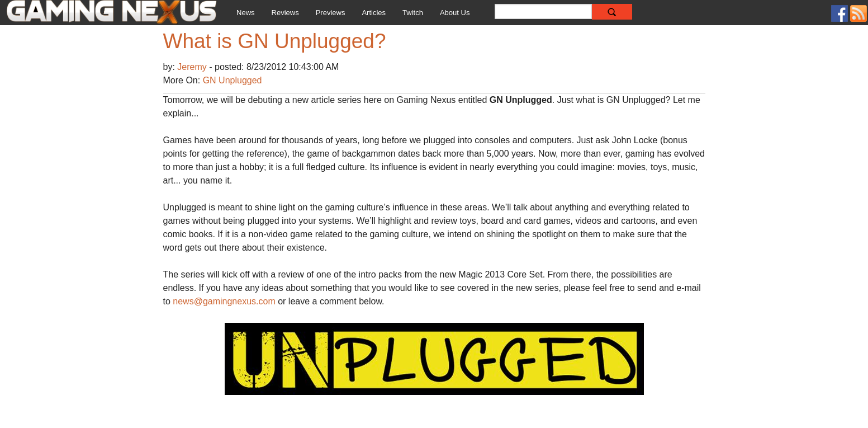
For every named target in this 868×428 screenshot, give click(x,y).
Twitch (413, 13)
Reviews (285, 13)
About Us (455, 13)
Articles (374, 13)
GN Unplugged (233, 80)
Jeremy (193, 67)
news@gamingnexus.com (224, 301)
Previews (331, 13)
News (246, 13)
